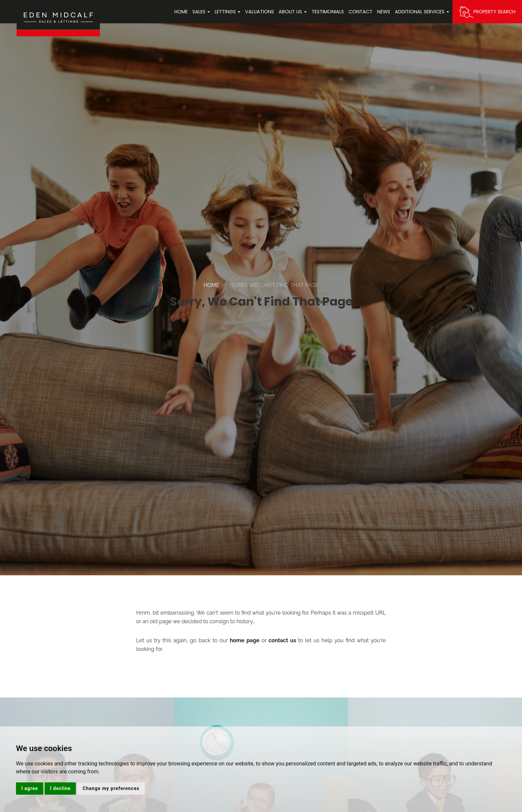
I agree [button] (30, 788)
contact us (282, 640)
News (384, 12)
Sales (201, 12)
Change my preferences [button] (111, 788)
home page (245, 640)
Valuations (260, 12)
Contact (361, 12)
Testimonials (328, 12)
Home (181, 12)
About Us (293, 12)
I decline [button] (60, 788)
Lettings (228, 12)
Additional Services (422, 12)
